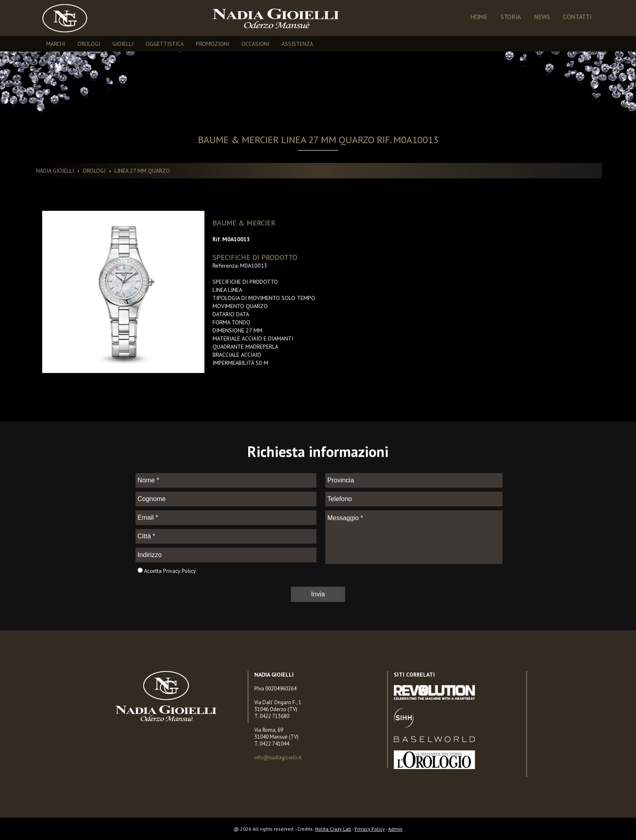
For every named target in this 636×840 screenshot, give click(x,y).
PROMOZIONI (213, 44)
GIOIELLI (123, 44)
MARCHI (56, 44)
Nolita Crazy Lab (333, 829)
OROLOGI (89, 44)
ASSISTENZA (297, 44)
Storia (511, 17)
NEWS (542, 17)
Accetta (153, 571)
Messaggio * (414, 537)
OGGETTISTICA (165, 44)
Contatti (577, 17)
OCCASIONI (255, 44)
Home (479, 17)
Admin (395, 829)
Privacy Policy (179, 571)
